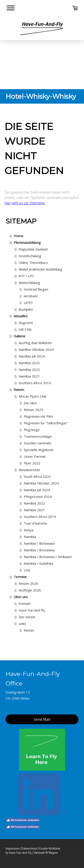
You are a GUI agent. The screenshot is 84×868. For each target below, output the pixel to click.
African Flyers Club (33, 396)
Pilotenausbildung (27, 242)
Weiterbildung (29, 283)
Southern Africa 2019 (35, 383)
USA (27, 570)
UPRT (28, 303)
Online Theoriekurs (33, 263)
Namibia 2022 (29, 369)
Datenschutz (29, 849)
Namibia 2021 (29, 376)
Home (18, 236)
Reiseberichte (29, 470)
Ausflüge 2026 (30, 590)
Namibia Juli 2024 (32, 356)
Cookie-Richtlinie (50, 849)
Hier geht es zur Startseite (25, 203)
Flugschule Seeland (33, 249)
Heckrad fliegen (36, 289)
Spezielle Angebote (39, 450)
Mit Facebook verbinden (23, 820)
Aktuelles (21, 316)
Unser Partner (35, 456)
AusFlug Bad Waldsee (35, 343)
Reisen (19, 390)
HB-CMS (25, 329)
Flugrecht (26, 323)
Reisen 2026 (28, 583)
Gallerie (19, 336)
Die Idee (30, 403)
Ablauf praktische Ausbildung (40, 269)
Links (22, 624)
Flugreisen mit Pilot (39, 416)
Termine (20, 577)
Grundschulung (30, 256)
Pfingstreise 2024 (38, 497)
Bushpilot (26, 309)
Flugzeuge (32, 430)
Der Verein (27, 617)
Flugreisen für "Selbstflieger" (46, 423)
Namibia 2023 (29, 363)
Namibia (30, 537)
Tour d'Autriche (36, 523)
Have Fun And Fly (32, 610)
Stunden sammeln (37, 443)
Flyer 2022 (32, 463)
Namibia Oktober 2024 (36, 349)
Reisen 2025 (33, 410)
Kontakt (25, 603)
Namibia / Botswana (39, 543)
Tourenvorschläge (38, 436)
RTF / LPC (26, 276)
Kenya (29, 530)
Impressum (13, 849)
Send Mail (42, 719)
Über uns (21, 597)
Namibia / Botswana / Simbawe (48, 557)
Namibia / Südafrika (38, 563)
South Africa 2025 (37, 476)
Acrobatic (31, 296)
